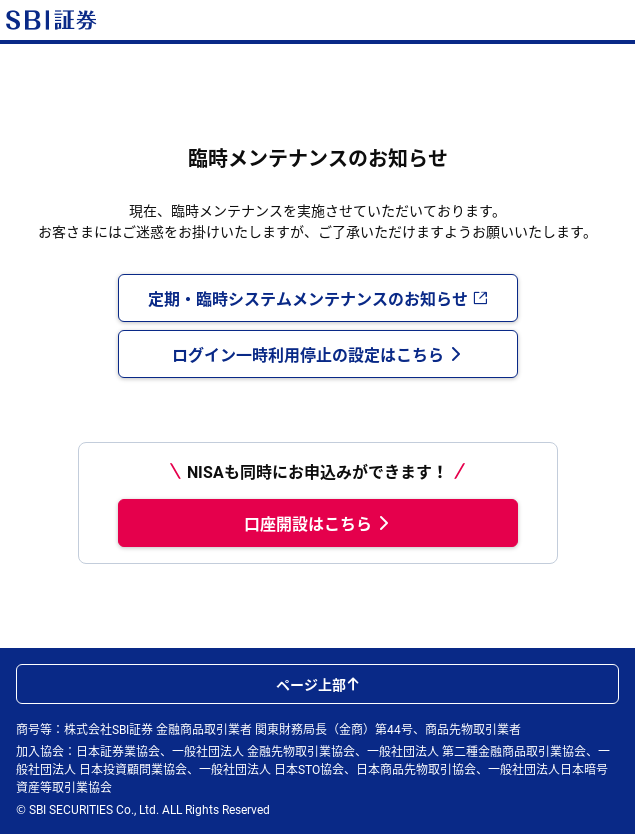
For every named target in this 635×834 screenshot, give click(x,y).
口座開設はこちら (318, 523)
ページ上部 (318, 684)
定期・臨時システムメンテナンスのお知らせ (318, 298)
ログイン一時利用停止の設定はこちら (318, 354)
